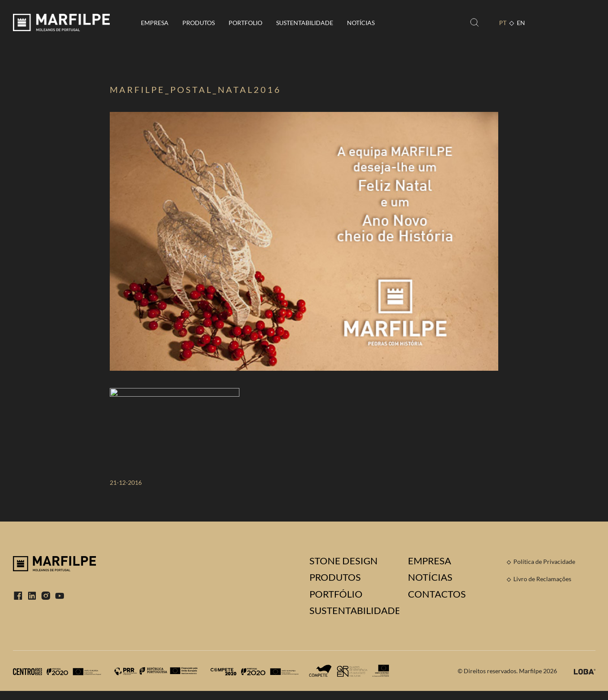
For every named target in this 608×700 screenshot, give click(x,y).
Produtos (199, 23)
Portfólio (336, 594)
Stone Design (344, 561)
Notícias (361, 23)
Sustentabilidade (305, 23)
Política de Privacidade (544, 562)
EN (521, 23)
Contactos (437, 594)
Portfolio (245, 23)
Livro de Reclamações (542, 579)
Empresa (155, 23)
